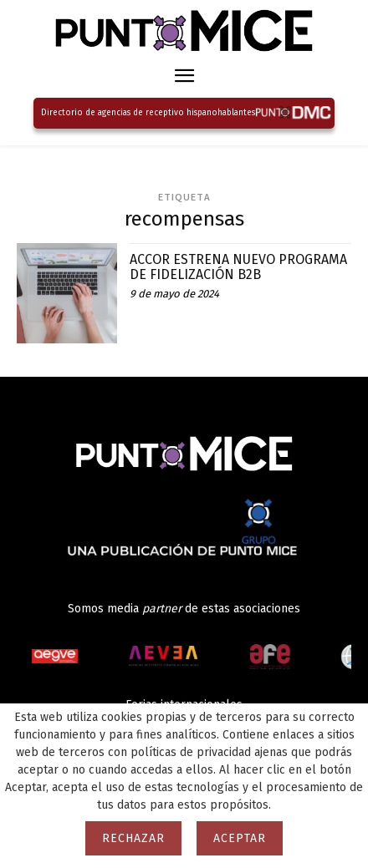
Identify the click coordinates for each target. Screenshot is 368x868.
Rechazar (133, 838)
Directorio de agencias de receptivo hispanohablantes (148, 113)
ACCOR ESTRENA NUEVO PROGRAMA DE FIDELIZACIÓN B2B (238, 267)
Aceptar (240, 838)
